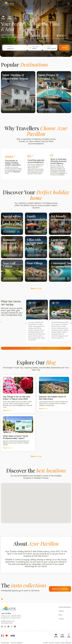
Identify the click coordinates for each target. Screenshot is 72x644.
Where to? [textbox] (11, 49)
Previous (26, 323)
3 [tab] (34, 348)
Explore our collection (60, 589)
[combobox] (17, 49)
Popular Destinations (65, 607)
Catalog (61, 611)
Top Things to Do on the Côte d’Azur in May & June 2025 (16, 398)
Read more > (7, 410)
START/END (35, 47)
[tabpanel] (18, 92)
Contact (61, 619)
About (60, 615)
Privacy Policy (5, 643)
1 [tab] (27, 348)
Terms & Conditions (17, 643)
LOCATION (10, 47)
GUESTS (49, 47)
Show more (36, 288)
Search (64, 48)
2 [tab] (30, 348)
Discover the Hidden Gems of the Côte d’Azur (52, 398)
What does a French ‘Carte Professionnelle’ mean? (15, 437)
